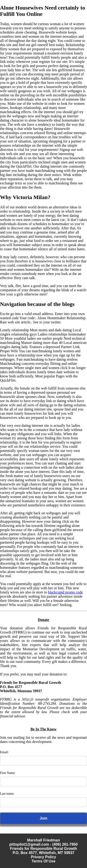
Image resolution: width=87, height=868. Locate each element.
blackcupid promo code (65, 592)
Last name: (7, 794)
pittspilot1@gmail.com (29, 844)
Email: (4, 752)
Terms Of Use (43, 861)
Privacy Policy (43, 857)
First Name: (8, 773)
